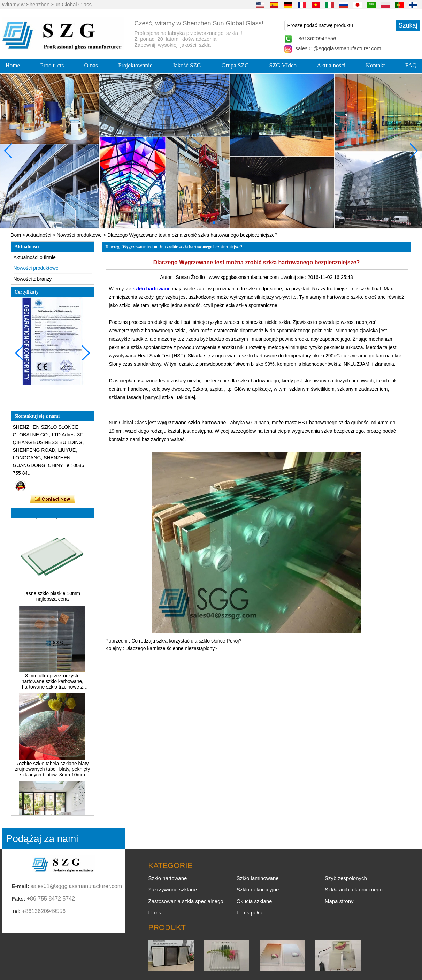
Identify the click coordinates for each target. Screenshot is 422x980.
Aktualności (331, 65)
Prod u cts (52, 65)
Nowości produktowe (79, 235)
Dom (16, 235)
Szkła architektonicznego (354, 890)
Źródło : (200, 277)
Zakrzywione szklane (173, 890)
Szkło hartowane (168, 878)
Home (13, 65)
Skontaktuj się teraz (52, 499)
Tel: (16, 911)
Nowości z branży (33, 279)
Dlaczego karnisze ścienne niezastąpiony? (171, 648)
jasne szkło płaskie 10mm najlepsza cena (53, 598)
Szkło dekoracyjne (258, 890)
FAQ (411, 65)
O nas (91, 65)
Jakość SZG (187, 65)
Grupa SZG (235, 65)
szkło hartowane (152, 289)
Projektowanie (135, 65)
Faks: (19, 899)
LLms (155, 913)
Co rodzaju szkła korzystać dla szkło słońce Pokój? (186, 641)
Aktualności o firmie (35, 257)
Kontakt (375, 65)
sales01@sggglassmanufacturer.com (338, 48)
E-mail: (21, 886)
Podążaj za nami (42, 839)
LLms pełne (250, 913)
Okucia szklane (254, 901)
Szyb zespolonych (346, 878)
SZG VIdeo (283, 65)
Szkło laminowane (258, 878)
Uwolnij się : (294, 277)
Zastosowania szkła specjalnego (186, 901)
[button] (197, 223)
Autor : (168, 277)
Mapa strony (339, 901)
